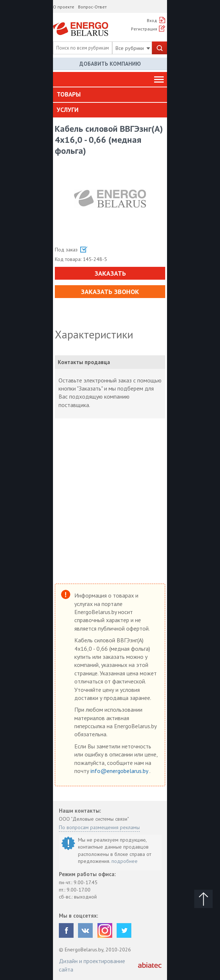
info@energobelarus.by (120, 771)
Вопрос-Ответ (92, 7)
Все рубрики (133, 48)
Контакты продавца (84, 362)
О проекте (64, 7)
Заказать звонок (110, 292)
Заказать (110, 273)
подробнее (125, 861)
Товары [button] (69, 94)
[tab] (110, 95)
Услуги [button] (68, 110)
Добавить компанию (110, 64)
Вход (152, 20)
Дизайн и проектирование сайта (92, 965)
